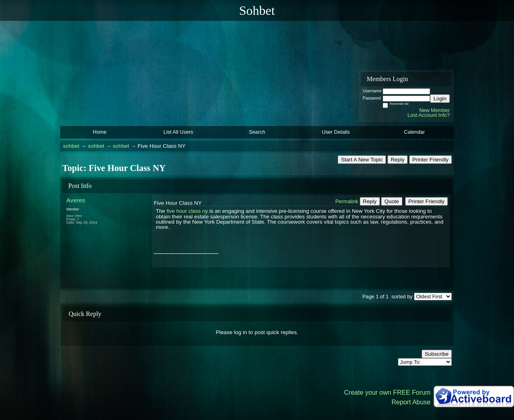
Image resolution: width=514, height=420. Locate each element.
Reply (398, 160)
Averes (76, 200)
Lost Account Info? (429, 115)
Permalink (347, 201)
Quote (392, 201)
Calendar (414, 132)
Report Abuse (411, 402)
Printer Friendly (430, 160)
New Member (434, 110)
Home (100, 132)
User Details (336, 132)
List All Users (178, 132)
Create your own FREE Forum (387, 392)
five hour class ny (187, 211)
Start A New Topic (362, 160)
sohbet (71, 146)
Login (440, 99)
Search (257, 132)
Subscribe (437, 354)
